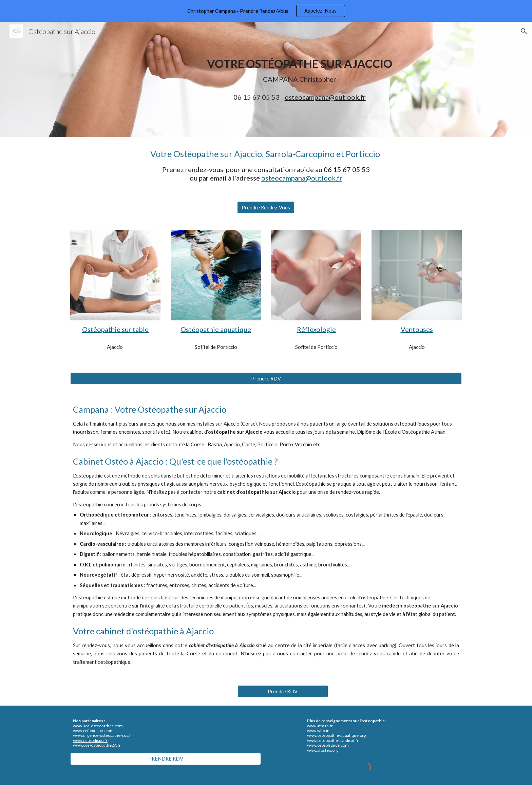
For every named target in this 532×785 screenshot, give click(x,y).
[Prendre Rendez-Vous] (266, 207)
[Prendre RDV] (266, 378)
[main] (300, 71)
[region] (266, 11)
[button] (524, 31)
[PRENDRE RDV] (166, 759)
